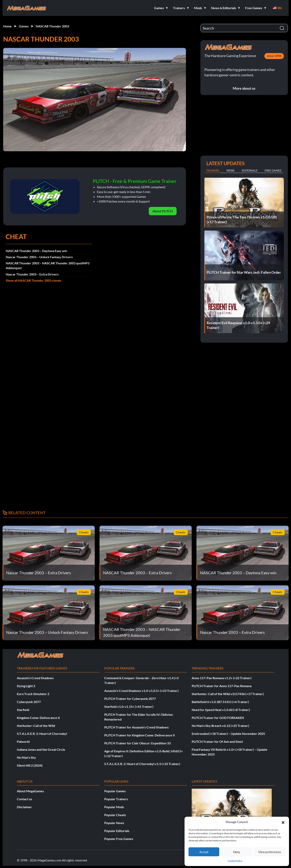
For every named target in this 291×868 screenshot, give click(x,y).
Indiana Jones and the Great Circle (41, 749)
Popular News (114, 823)
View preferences (270, 852)
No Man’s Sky (26, 757)
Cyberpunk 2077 (29, 702)
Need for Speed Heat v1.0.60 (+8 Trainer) (221, 710)
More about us (244, 88)
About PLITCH (163, 211)
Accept (204, 852)
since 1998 (274, 56)
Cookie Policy (235, 861)
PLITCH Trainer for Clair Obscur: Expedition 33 (137, 743)
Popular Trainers (116, 799)
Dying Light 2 (26, 686)
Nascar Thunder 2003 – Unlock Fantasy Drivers (39, 257)
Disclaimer (24, 807)
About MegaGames (30, 791)
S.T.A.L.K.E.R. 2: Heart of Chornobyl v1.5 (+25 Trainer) (142, 764)
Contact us (24, 799)
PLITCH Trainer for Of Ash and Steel (217, 741)
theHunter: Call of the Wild (36, 726)
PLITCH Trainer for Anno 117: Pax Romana (222, 686)
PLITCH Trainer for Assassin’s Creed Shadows (136, 727)
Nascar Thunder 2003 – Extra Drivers (32, 274)
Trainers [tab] (213, 170)
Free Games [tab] (273, 170)
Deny (237, 852)
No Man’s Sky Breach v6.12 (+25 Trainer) (220, 726)
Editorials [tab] (249, 170)
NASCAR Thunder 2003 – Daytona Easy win (36, 251)
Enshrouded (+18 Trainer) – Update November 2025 (228, 734)
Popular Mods (114, 807)
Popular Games (115, 791)
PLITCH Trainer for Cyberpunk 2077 (130, 699)
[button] (283, 822)
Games (24, 26)
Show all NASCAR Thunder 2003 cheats (34, 280)
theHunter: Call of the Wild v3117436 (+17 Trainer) (228, 694)
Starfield (23, 710)
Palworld (23, 741)
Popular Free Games (119, 839)
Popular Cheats (115, 815)
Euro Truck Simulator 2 (33, 694)
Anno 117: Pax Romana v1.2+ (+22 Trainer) (222, 678)
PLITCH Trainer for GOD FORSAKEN (218, 718)
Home (7, 26)
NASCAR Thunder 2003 (52, 26)
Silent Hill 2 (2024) (30, 765)
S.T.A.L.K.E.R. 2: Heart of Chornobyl (42, 734)
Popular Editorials (117, 831)
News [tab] (230, 170)
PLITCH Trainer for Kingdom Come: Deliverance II (140, 735)
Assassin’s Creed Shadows (35, 678)
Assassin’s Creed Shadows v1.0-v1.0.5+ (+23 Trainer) (141, 691)
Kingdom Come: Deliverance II (38, 718)
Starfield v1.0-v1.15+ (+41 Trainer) (129, 707)
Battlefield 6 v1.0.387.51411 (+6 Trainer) (220, 702)
